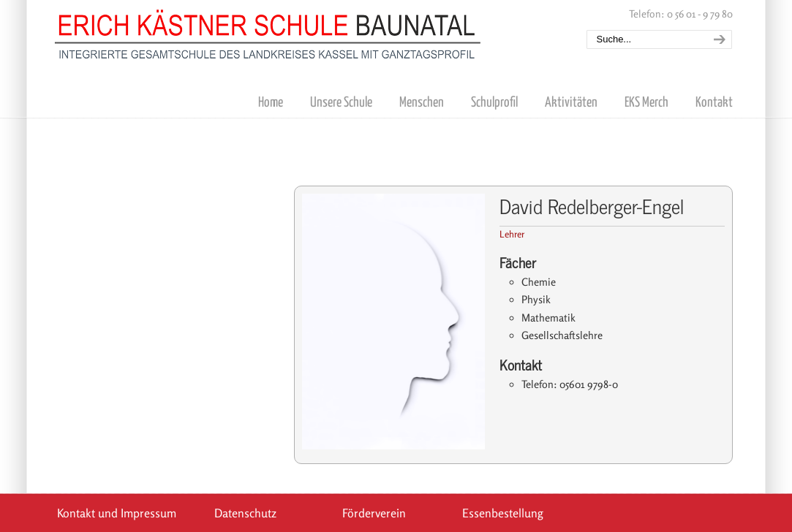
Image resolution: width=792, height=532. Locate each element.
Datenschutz (245, 513)
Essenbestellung (503, 513)
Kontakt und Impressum (117, 513)
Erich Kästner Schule (268, 31)
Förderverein (374, 513)
